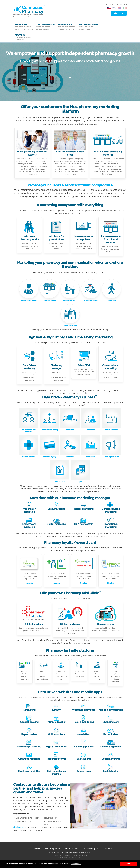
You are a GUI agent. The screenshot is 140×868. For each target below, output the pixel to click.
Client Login (119, 13)
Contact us (19, 827)
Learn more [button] (76, 864)
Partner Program (91, 849)
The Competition (53, 849)
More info (29, 583)
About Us (108, 849)
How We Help (72, 849)
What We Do (34, 849)
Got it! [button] (128, 864)
